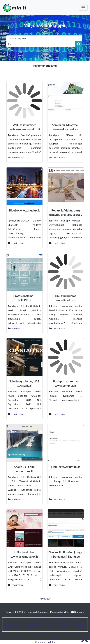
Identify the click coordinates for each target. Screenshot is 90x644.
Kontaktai (78, 612)
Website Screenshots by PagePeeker (45, 615)
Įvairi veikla (18, 157)
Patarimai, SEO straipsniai (18, 621)
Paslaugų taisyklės (60, 612)
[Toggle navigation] (83, 8)
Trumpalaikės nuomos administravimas (24, 624)
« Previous (45, 599)
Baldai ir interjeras (56, 624)
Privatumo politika (45, 642)
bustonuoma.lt (76, 621)
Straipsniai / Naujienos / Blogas (50, 621)
